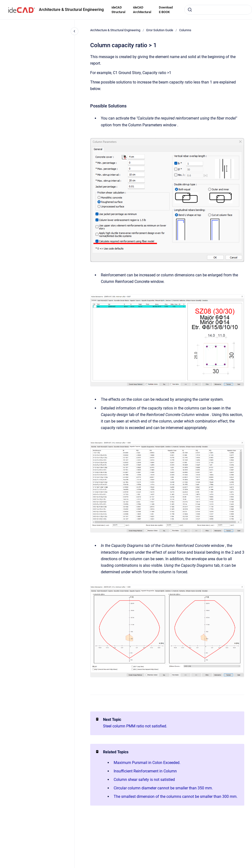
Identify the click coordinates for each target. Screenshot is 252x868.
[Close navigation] (74, 31)
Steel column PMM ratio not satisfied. (135, 726)
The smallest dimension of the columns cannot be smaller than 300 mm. (176, 796)
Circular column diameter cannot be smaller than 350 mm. (163, 788)
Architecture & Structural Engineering (71, 10)
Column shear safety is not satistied (144, 780)
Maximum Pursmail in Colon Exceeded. (147, 763)
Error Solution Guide (160, 30)
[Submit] (190, 10)
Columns (185, 30)
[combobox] (218, 10)
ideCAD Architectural (142, 10)
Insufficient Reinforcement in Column (145, 771)
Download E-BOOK (166, 10)
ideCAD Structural (118, 10)
